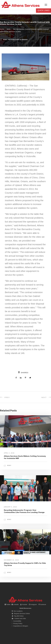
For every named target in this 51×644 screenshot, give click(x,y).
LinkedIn (15, 604)
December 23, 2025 (11, 560)
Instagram (33, 604)
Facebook (42, 604)
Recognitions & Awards (18, 40)
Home (2, 29)
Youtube (24, 604)
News (9, 29)
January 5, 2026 (10, 507)
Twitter (8, 604)
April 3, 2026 (9, 453)
